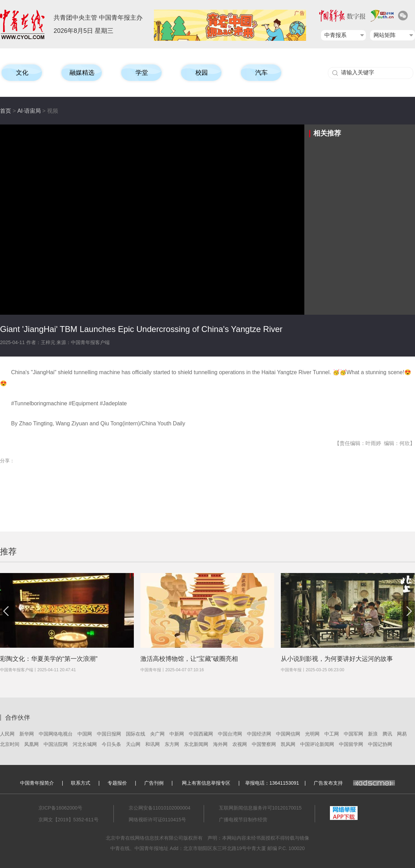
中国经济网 (259, 734)
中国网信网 (288, 734)
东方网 (172, 744)
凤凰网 (31, 744)
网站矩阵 (385, 35)
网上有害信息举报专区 (206, 783)
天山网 (133, 744)
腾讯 (387, 734)
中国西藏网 (201, 734)
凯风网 (288, 744)
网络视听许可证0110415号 (158, 820)
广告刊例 (154, 783)
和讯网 (153, 744)
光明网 (312, 734)
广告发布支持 (354, 783)
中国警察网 (264, 744)
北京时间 (10, 744)
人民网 (7, 734)
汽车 (261, 73)
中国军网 (353, 734)
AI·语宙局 (29, 111)
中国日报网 (109, 734)
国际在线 (136, 734)
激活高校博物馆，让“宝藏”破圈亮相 (189, 659)
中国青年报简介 (37, 783)
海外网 (220, 744)
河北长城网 (85, 744)
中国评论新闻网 (317, 744)
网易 (402, 734)
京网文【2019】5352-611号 (68, 820)
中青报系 (335, 35)
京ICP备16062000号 (61, 808)
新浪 (373, 734)
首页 (6, 111)
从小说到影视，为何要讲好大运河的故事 (337, 659)
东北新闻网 (196, 744)
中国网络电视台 (56, 734)
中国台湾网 (230, 734)
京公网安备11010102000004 (160, 808)
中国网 (85, 734)
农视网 (240, 744)
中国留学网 (351, 744)
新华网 (27, 734)
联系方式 (81, 783)
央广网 (157, 734)
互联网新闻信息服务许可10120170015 (260, 808)
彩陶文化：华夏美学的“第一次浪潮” (49, 659)
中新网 (177, 734)
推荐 (8, 551)
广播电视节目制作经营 (243, 820)
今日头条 (111, 744)
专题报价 (117, 783)
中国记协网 (380, 744)
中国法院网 (56, 744)
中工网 (332, 734)
